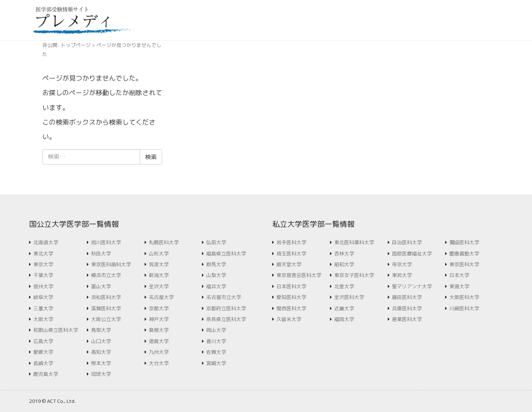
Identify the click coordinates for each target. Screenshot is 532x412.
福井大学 (216, 286)
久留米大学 (289, 319)
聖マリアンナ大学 (412, 286)
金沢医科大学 (349, 297)
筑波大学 (159, 264)
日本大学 (459, 275)
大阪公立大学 (106, 319)
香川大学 (216, 341)
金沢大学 (159, 286)
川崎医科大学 (464, 308)
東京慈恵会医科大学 (299, 275)
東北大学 (43, 254)
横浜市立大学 (106, 275)
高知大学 (101, 352)
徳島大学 (159, 341)
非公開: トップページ (66, 45)
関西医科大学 (291, 308)
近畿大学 (344, 308)
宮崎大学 (216, 363)
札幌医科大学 (164, 242)
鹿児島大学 (46, 374)
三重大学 (43, 308)
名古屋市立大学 (224, 297)
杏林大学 (344, 254)
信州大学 (43, 286)
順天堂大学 (289, 264)
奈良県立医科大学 (226, 319)
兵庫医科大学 (407, 308)
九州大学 (159, 352)
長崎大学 (43, 363)
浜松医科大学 (106, 297)
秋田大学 (101, 254)
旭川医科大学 (106, 242)
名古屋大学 (161, 297)
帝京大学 (402, 264)
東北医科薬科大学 (354, 242)
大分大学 (159, 363)
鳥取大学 (101, 330)
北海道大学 (46, 242)
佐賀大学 (216, 352)
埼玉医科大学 (291, 254)
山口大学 (101, 341)
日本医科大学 (291, 286)
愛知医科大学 (291, 297)
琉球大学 (101, 374)
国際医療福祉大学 (412, 254)
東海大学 (459, 286)
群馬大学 (216, 264)
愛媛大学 (43, 352)
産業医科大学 (407, 319)
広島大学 (43, 341)
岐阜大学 (43, 297)
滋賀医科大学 (106, 308)
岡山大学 (216, 330)
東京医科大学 (464, 264)
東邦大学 (402, 275)
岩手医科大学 (291, 242)
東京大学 (43, 264)
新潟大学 (159, 275)
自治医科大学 (407, 242)
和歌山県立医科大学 (56, 330)
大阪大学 (43, 319)
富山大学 (101, 286)
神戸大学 (159, 319)
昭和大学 (344, 264)
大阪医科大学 (464, 297)
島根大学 (159, 330)
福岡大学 (344, 319)
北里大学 (344, 286)
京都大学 (159, 308)
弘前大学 (216, 242)
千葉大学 (43, 275)
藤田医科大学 (407, 297)
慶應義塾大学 (464, 254)
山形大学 (159, 254)
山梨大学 (216, 275)
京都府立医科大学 (226, 308)
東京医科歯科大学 (111, 264)
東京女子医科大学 (354, 275)
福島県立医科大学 (226, 254)
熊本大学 (101, 363)
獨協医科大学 (464, 242)
